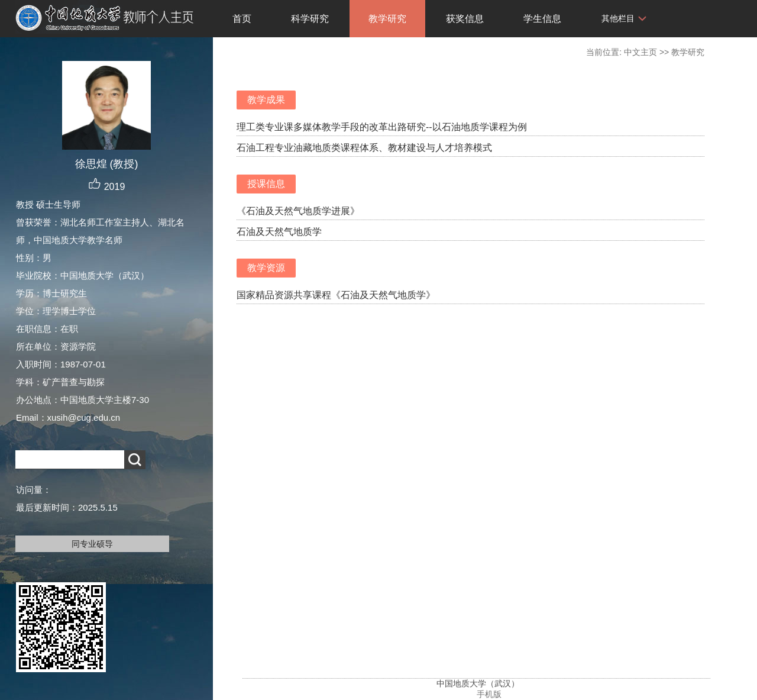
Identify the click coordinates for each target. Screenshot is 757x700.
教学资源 (266, 268)
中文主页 (640, 52)
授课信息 (266, 184)
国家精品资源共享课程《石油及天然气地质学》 (336, 295)
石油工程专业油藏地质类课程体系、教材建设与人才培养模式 (364, 148)
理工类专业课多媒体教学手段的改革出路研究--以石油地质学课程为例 (382, 127)
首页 (242, 19)
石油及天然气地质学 (279, 232)
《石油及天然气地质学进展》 (298, 211)
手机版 (489, 694)
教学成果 (266, 100)
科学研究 (310, 19)
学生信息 (542, 19)
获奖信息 (465, 19)
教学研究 (387, 19)
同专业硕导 (92, 544)
